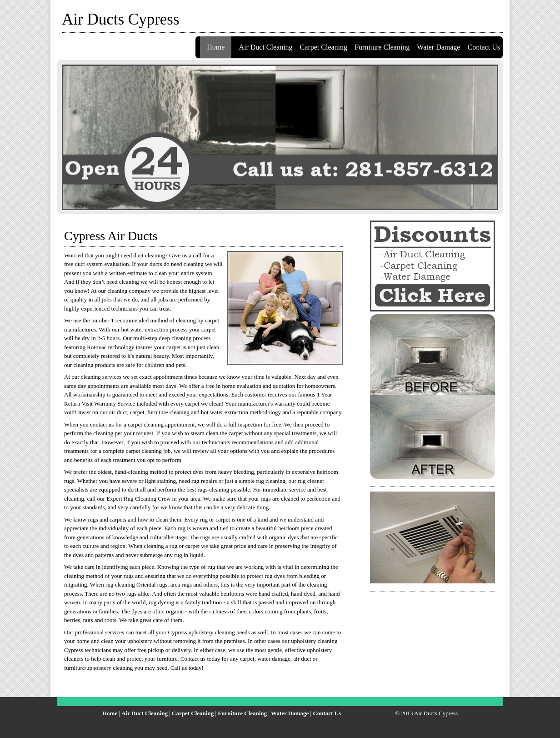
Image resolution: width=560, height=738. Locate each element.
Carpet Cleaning (324, 47)
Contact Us (484, 47)
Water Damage (438, 47)
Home (216, 47)
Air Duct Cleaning (265, 47)
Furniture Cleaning (382, 47)
